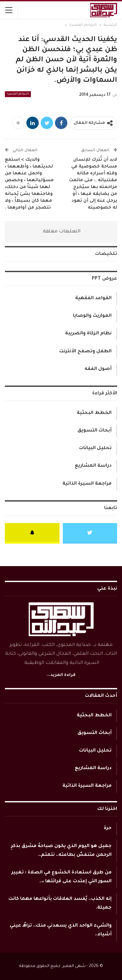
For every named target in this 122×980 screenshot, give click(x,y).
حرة (108, 828)
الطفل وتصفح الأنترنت (85, 352)
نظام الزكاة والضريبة (88, 334)
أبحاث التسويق (95, 431)
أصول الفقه (98, 369)
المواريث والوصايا (92, 316)
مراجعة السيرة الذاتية (87, 484)
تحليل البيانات (95, 448)
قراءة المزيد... (61, 675)
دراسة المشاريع (93, 466)
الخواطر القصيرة (18, 94)
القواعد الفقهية (93, 299)
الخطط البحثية (94, 413)
